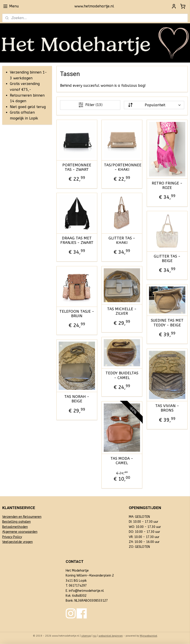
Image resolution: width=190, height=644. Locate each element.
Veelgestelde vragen (17, 542)
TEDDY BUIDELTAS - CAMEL (122, 375)
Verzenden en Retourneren (22, 517)
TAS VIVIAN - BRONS (167, 408)
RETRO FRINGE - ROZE (167, 185)
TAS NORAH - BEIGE (77, 399)
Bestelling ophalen (16, 522)
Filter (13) (90, 105)
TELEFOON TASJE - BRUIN (77, 314)
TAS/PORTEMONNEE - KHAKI (122, 167)
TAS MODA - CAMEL (122, 461)
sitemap (86, 636)
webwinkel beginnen (111, 636)
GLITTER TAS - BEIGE (167, 258)
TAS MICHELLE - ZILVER (122, 311)
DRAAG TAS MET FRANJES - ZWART (77, 240)
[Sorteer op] (154, 105)
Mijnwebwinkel (149, 636)
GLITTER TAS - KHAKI (122, 240)
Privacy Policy (12, 537)
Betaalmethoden (15, 527)
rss (95, 636)
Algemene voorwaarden (20, 532)
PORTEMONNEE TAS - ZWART (77, 167)
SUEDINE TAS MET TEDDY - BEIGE (167, 323)
